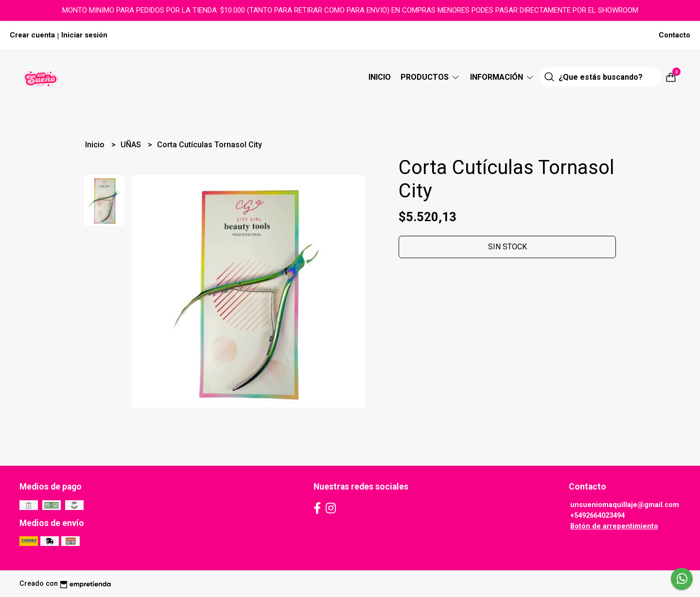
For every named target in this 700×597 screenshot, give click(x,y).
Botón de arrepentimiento (614, 526)
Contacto (674, 35)
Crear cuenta (32, 35)
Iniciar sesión (84, 35)
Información (502, 77)
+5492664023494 (597, 516)
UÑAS (132, 145)
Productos (430, 77)
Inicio (380, 77)
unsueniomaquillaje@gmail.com (625, 505)
